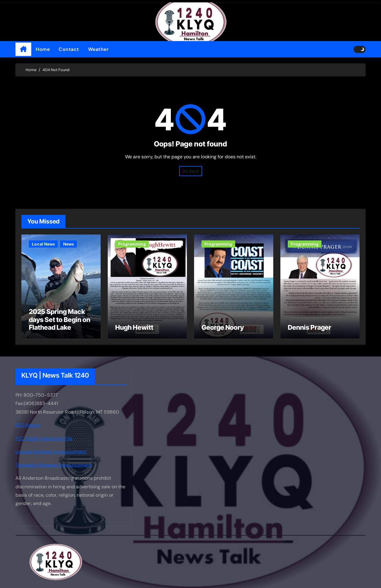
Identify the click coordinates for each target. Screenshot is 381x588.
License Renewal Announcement (51, 452)
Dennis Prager (310, 327)
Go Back (191, 171)
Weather (98, 49)
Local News (43, 244)
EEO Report (28, 425)
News (68, 244)
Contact (69, 49)
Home (43, 49)
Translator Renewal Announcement (54, 465)
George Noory (223, 327)
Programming (132, 244)
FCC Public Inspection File (44, 438)
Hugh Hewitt (134, 327)
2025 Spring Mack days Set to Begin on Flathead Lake (60, 319)
